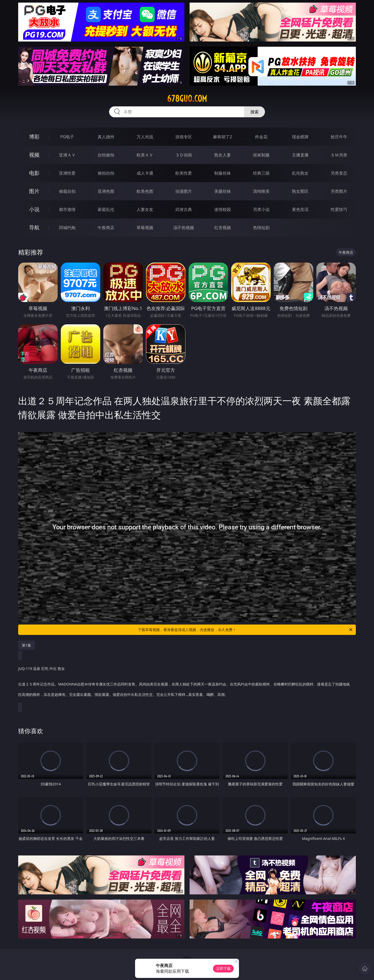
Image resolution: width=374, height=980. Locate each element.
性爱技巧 (339, 209)
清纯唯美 (261, 191)
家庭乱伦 (106, 209)
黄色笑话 (300, 209)
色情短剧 (261, 228)
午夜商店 (106, 228)
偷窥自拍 (67, 191)
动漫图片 (184, 191)
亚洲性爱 (67, 173)
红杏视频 (223, 228)
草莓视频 (145, 228)
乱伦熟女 (300, 173)
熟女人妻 (223, 155)
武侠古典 (184, 209)
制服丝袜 (223, 173)
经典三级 (261, 173)
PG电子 (67, 137)
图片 (34, 191)
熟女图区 (300, 191)
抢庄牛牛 (339, 137)
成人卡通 (145, 173)
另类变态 (339, 173)
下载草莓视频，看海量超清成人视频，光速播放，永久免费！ (246, 630)
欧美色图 (145, 191)
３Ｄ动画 (184, 155)
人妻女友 (145, 209)
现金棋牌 (300, 137)
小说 (34, 209)
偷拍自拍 (106, 173)
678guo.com (187, 99)
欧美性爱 (184, 173)
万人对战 (145, 137)
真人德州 (106, 137)
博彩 (34, 137)
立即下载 (223, 968)
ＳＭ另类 (339, 155)
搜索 (255, 112)
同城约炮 (67, 228)
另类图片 (339, 191)
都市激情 (67, 209)
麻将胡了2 (222, 137)
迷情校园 (223, 209)
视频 (34, 155)
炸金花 (261, 137)
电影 (34, 173)
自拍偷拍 (106, 155)
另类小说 (261, 209)
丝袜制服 (261, 155)
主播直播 (300, 155)
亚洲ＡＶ (67, 155)
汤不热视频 (184, 228)
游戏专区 (184, 137)
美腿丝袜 (223, 191)
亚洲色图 (106, 191)
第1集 (26, 645)
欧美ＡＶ (145, 155)
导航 (34, 227)
